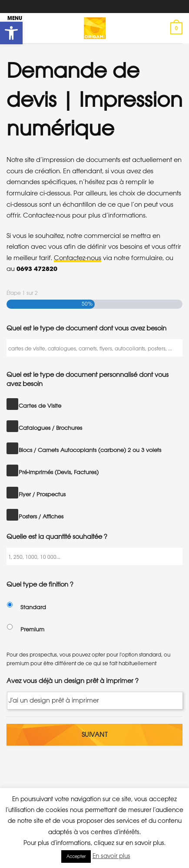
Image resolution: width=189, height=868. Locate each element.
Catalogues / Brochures (50, 428)
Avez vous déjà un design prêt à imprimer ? (73, 681)
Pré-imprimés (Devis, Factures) (59, 472)
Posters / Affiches (41, 517)
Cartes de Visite (40, 406)
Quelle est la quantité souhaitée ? (57, 536)
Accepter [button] (76, 856)
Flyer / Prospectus (42, 494)
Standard (33, 607)
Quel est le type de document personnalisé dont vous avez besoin (88, 379)
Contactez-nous (78, 258)
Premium (32, 629)
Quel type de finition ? (40, 584)
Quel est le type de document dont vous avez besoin (86, 328)
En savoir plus (111, 856)
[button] (11, 33)
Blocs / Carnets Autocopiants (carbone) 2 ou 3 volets (90, 450)
